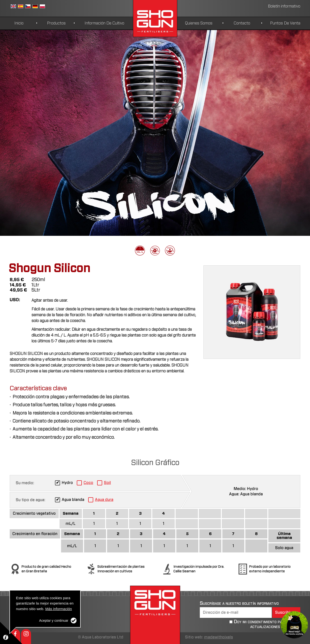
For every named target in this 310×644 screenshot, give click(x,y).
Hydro (67, 483)
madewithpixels (219, 637)
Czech (28, 6)
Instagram (26, 636)
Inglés (13, 6)
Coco (88, 483)
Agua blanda (73, 500)
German (35, 6)
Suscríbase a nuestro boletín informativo (239, 603)
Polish (42, 6)
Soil (107, 483)
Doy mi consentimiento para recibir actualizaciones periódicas (267, 624)
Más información (59, 609)
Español (21, 6)
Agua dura (104, 500)
